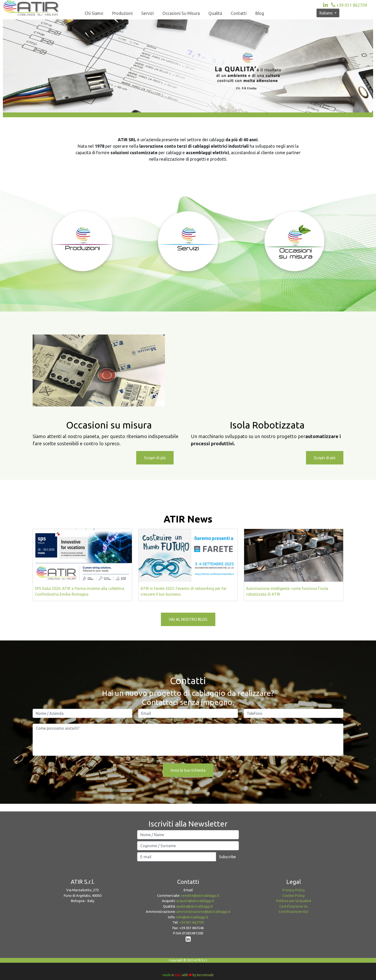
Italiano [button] (326, 13)
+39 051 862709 (349, 5)
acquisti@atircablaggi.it (195, 901)
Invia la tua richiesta (188, 770)
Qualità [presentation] (215, 13)
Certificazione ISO (294, 912)
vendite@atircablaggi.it (200, 895)
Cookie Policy (294, 895)
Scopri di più (155, 458)
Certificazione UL (294, 906)
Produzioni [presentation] (122, 13)
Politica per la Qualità (294, 901)
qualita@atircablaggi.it (195, 906)
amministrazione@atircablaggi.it (203, 912)
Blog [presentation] (260, 13)
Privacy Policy (294, 890)
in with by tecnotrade (188, 975)
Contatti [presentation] (239, 13)
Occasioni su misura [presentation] (181, 13)
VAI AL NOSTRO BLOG (188, 619)
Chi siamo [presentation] (94, 13)
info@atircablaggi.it (192, 917)
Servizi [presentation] (147, 13)
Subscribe (227, 857)
